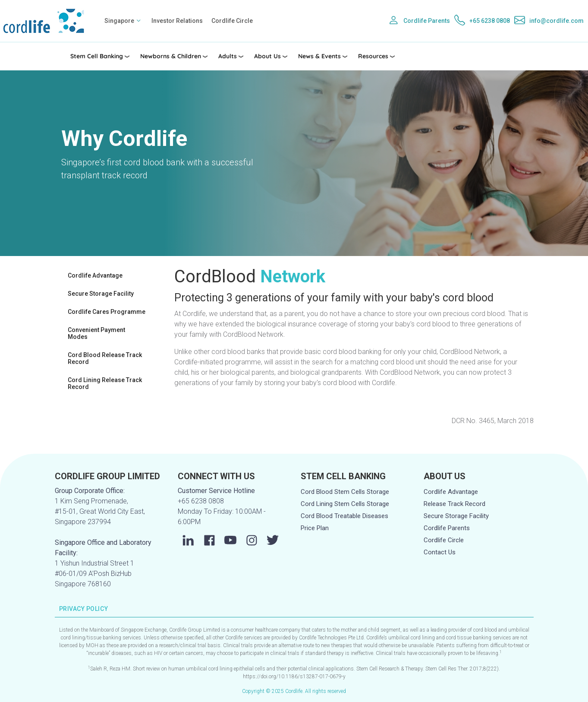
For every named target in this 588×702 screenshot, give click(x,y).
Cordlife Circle (232, 21)
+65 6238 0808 (490, 21)
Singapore (119, 21)
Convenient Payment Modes (96, 333)
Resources (373, 56)
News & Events (319, 56)
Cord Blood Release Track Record (105, 358)
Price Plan (315, 528)
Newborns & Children (171, 56)
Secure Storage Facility (101, 294)
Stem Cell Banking (97, 56)
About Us (267, 56)
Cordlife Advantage (95, 275)
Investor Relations (177, 21)
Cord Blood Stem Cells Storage (345, 492)
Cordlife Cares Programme (107, 312)
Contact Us (440, 552)
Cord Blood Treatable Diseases (344, 516)
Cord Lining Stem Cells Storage (345, 504)
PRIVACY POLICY (84, 609)
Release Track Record (454, 504)
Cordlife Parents (427, 21)
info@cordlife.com (557, 21)
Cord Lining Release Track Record (105, 383)
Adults (228, 56)
